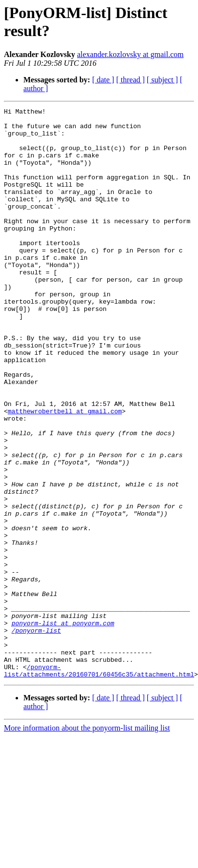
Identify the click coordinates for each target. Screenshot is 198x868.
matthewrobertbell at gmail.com (65, 463)
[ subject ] (162, 80)
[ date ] (103, 80)
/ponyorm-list (36, 727)
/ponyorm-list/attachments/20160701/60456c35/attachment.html (99, 775)
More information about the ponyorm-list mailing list (87, 833)
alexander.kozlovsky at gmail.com (130, 54)
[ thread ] (130, 80)
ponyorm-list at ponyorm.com (63, 718)
